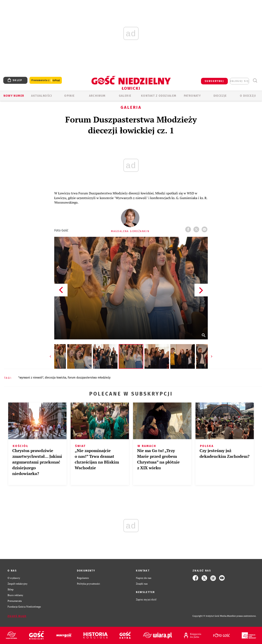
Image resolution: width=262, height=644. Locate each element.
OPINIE (69, 96)
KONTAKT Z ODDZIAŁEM (159, 96)
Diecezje (220, 96)
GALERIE (125, 96)
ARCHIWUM (97, 96)
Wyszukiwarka (255, 81)
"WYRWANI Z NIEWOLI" (31, 378)
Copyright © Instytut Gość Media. (210, 616)
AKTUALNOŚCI (42, 96)
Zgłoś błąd (17, 616)
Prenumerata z (46, 80)
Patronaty (192, 96)
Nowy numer (14, 96)
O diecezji (248, 96)
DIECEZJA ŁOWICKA (56, 378)
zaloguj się (239, 81)
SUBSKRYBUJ (214, 81)
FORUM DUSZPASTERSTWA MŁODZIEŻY (89, 378)
